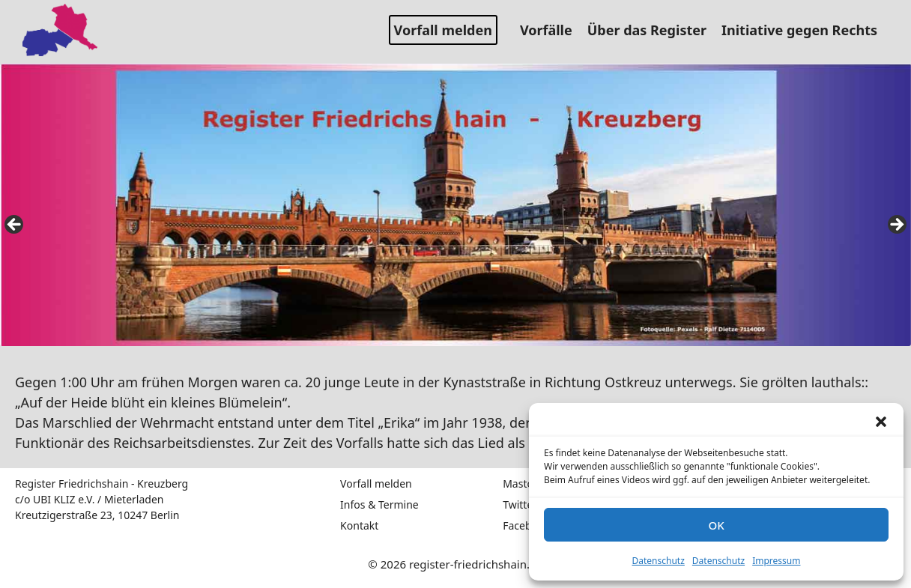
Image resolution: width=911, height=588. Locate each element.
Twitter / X (528, 504)
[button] (881, 422)
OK (716, 525)
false (15, 225)
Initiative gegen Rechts (805, 30)
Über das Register (653, 30)
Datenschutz (659, 561)
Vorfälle (552, 30)
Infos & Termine (379, 504)
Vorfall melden (443, 30)
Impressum (776, 561)
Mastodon (528, 484)
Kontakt (359, 525)
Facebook (526, 525)
